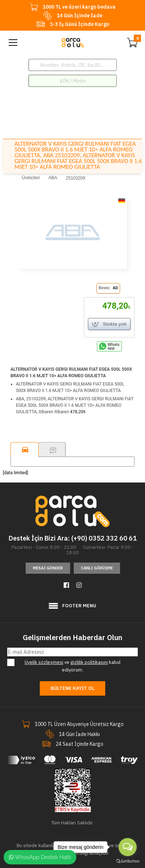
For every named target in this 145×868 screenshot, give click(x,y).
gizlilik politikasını (89, 662)
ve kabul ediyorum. (69, 666)
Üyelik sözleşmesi (44, 662)
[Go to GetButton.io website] (128, 861)
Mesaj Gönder (48, 568)
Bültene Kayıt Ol (72, 688)
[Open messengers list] (128, 847)
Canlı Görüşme (97, 568)
